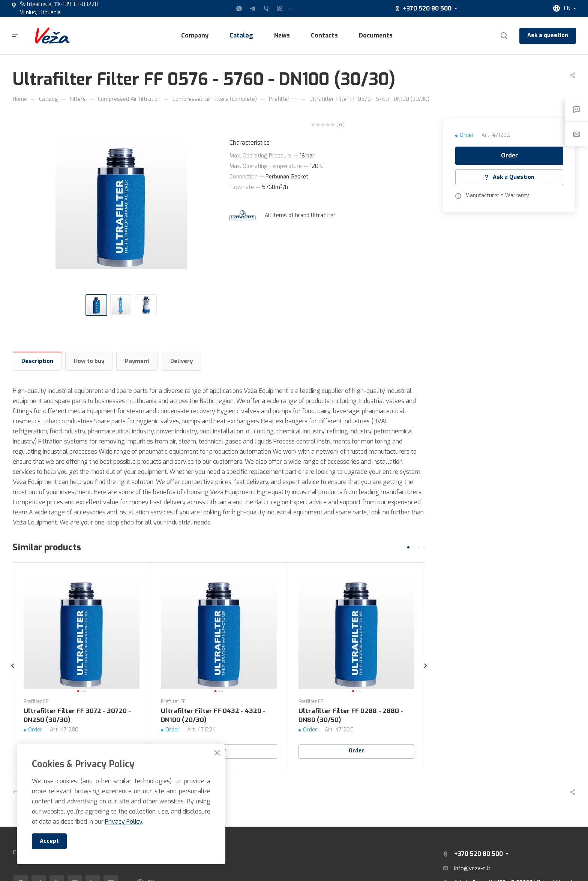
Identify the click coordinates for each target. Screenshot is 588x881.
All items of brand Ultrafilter (300, 215)
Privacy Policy (124, 822)
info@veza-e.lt (472, 868)
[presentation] (13, 673)
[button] (408, 547)
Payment (137, 361)
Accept (49, 841)
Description (37, 361)
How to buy (89, 361)
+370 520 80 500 (427, 8)
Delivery (181, 361)
